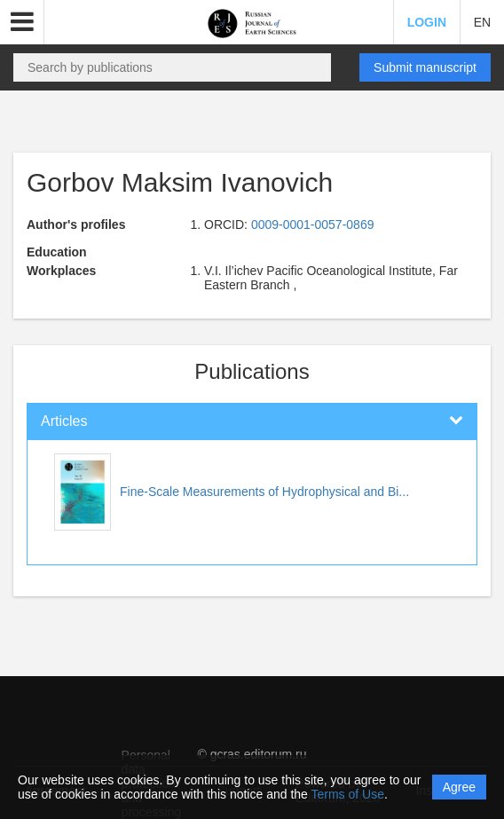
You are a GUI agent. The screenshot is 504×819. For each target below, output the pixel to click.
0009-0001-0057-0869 (313, 224)
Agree (459, 787)
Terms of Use (348, 794)
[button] (22, 22)
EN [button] (482, 22)
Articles (64, 421)
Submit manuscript (425, 67)
